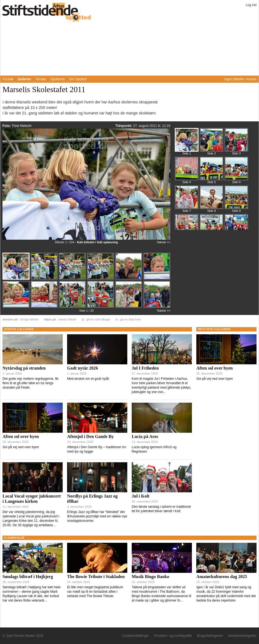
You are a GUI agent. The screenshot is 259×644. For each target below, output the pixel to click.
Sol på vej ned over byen (21, 447)
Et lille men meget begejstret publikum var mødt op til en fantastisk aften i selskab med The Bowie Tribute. (95, 592)
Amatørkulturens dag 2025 (222, 577)
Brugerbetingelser (210, 636)
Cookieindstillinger (135, 636)
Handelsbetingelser (242, 636)
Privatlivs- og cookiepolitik (173, 636)
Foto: (7, 126)
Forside (8, 79)
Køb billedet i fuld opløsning (97, 242)
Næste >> (164, 242)
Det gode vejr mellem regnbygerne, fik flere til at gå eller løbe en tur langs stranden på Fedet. (31, 383)
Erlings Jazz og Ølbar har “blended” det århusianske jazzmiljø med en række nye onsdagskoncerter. (97, 516)
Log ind (251, 5)
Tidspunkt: (124, 126)
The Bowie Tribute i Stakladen (96, 577)
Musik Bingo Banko (150, 577)
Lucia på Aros (145, 436)
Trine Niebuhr (22, 126)
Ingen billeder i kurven (240, 79)
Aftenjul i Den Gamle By (90, 436)
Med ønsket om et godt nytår (88, 379)
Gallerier (24, 79)
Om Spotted (78, 79)
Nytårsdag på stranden (24, 368)
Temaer (41, 79)
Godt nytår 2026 (83, 368)
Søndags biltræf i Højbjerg (28, 577)
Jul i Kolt (141, 496)
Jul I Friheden (145, 368)
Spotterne (58, 79)
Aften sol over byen (21, 436)
